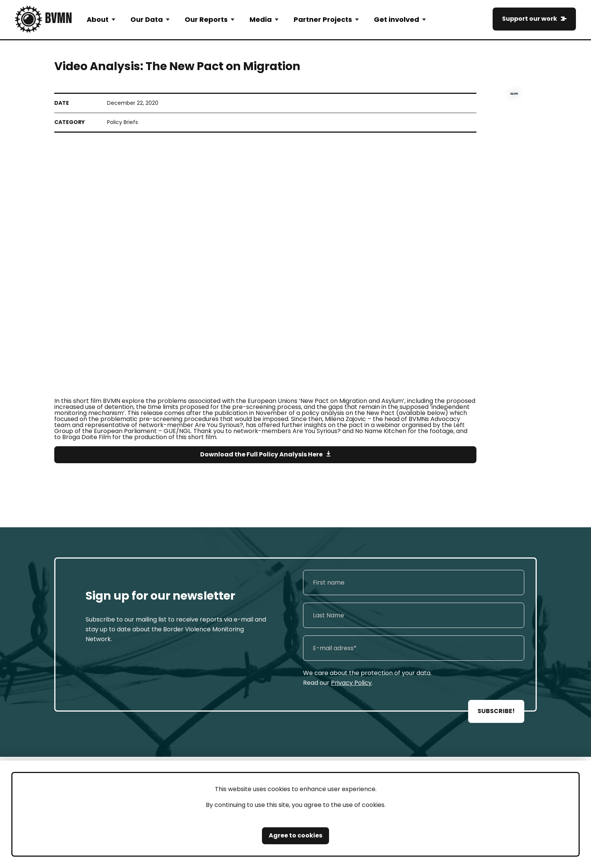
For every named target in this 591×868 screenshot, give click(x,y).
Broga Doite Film (87, 437)
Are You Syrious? (317, 431)
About (98, 19)
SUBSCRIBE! (496, 711)
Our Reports (206, 19)
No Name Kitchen (381, 431)
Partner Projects (323, 19)
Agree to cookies (295, 835)
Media (261, 19)
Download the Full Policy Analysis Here (261, 454)
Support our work (530, 19)
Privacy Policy (351, 683)
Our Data (147, 19)
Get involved (397, 19)
